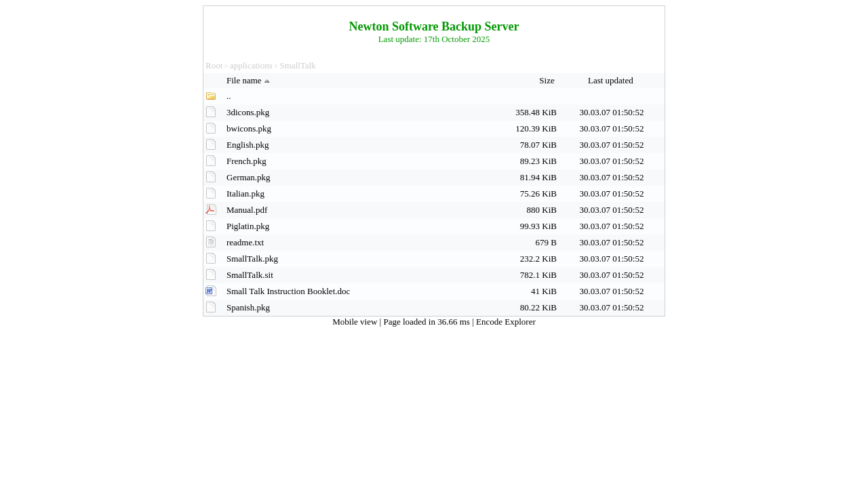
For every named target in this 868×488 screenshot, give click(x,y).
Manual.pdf (247, 210)
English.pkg (248, 145)
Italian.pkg (245, 194)
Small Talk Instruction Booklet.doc (288, 291)
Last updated (612, 80)
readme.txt (245, 242)
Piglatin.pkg (248, 226)
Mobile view (356, 322)
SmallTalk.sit (250, 275)
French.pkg (246, 161)
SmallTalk (297, 65)
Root (214, 65)
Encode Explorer (506, 322)
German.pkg (249, 177)
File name (250, 80)
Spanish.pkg (248, 307)
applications (251, 65)
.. (229, 96)
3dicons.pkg (248, 112)
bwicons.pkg (249, 128)
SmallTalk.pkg (252, 259)
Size (548, 80)
